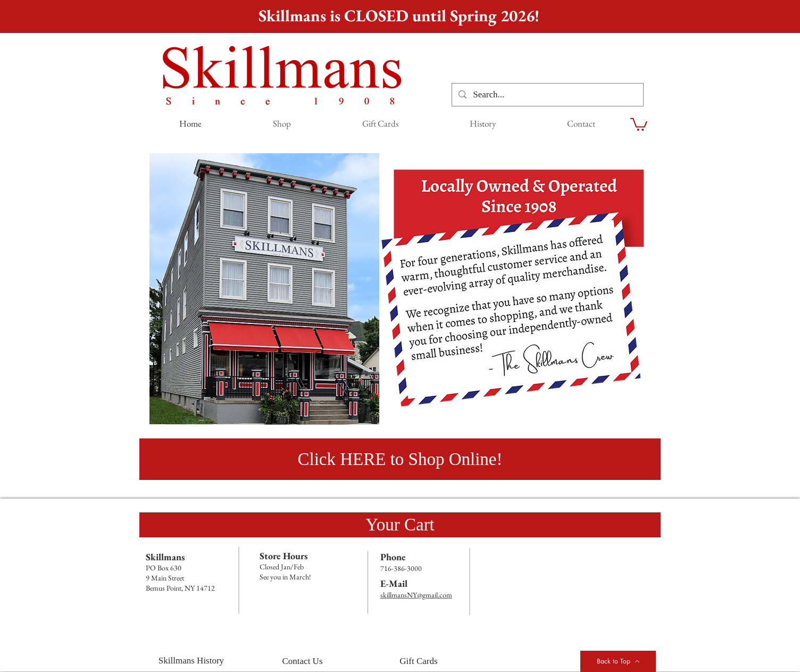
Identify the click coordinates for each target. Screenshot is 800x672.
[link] (639, 124)
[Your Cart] (400, 525)
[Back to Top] (618, 661)
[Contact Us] (302, 661)
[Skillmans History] (191, 661)
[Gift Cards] (419, 661)
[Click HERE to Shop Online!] (400, 459)
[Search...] (547, 95)
